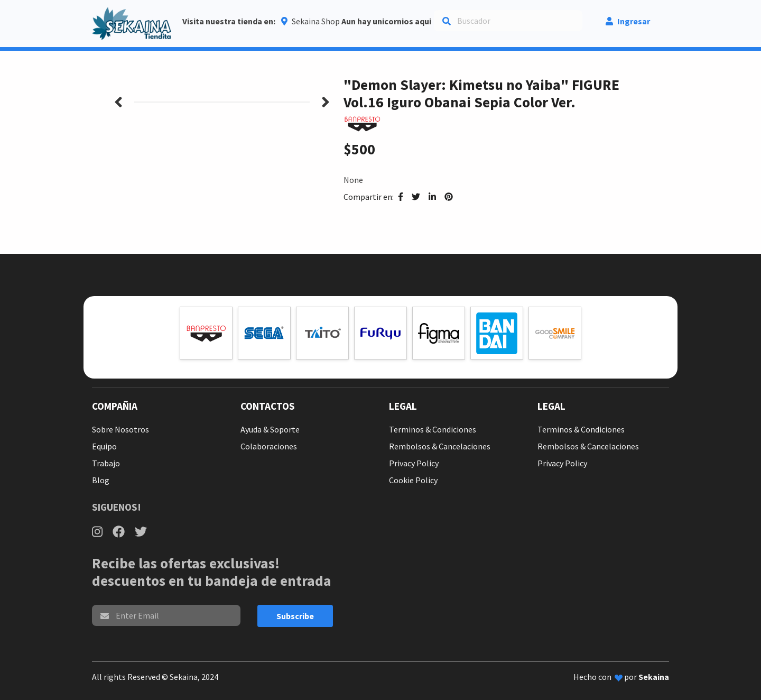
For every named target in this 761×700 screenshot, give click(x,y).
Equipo (104, 446)
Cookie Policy (413, 480)
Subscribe (295, 616)
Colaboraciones (269, 446)
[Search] (508, 21)
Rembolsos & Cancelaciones (440, 446)
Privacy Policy (414, 463)
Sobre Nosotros (120, 429)
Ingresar (628, 21)
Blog (101, 480)
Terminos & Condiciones (433, 429)
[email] (166, 615)
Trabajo (106, 463)
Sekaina (654, 677)
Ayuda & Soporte (270, 429)
